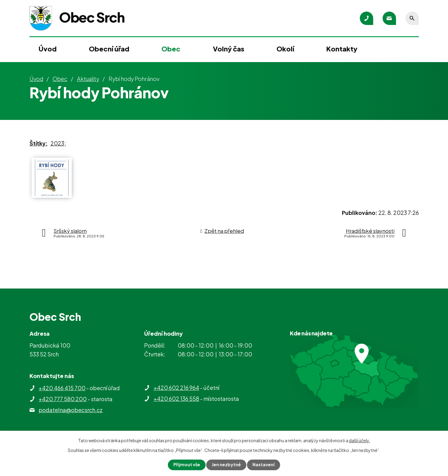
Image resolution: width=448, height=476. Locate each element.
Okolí (285, 49)
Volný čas (229, 49)
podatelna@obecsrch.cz (71, 410)
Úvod (48, 49)
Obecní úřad (109, 49)
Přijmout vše (187, 465)
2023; (58, 143)
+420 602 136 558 (176, 399)
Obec (171, 49)
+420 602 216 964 (176, 388)
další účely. (359, 440)
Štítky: (39, 143)
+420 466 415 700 (62, 388)
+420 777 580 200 (63, 399)
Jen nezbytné (226, 465)
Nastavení (264, 465)
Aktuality (88, 79)
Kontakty (342, 49)
